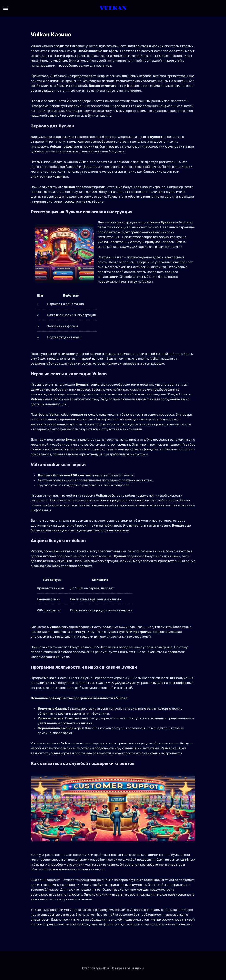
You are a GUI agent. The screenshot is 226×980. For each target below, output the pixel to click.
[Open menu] (6, 8)
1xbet (130, 86)
